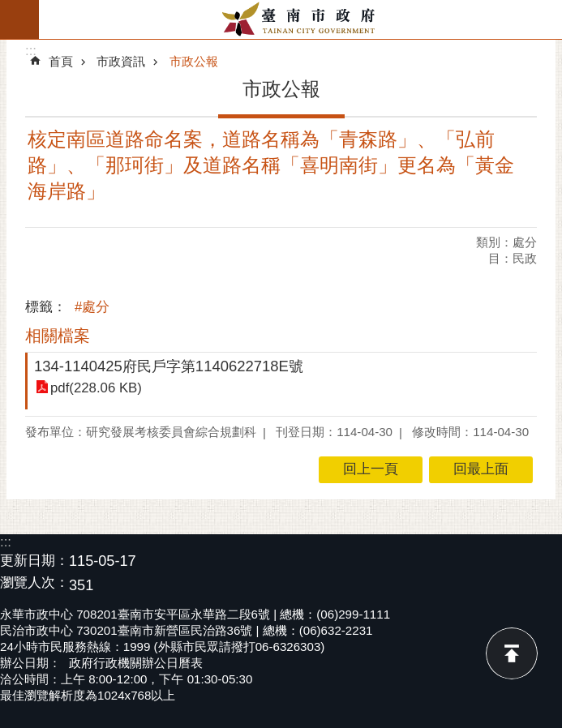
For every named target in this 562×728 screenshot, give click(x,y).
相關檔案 (58, 336)
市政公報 (194, 61)
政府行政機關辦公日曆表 (136, 663)
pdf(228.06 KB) (96, 388)
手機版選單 (19, 19)
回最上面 (512, 653)
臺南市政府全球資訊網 (300, 19)
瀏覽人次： (34, 583)
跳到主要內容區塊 (9, 9)
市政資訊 (121, 61)
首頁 (61, 61)
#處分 (92, 307)
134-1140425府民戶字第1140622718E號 (169, 366)
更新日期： (34, 561)
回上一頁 (371, 469)
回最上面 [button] (481, 469)
